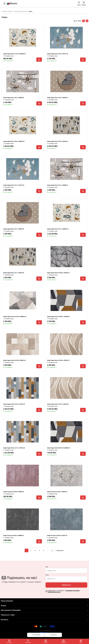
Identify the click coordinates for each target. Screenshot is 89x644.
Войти (81, 641)
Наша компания (44, 601)
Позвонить (9, 641)
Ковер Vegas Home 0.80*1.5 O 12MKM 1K (59, 448)
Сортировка (36, 635)
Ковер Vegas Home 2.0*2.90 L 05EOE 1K (14, 360)
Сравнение (64, 641)
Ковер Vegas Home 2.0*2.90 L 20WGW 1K (15, 317)
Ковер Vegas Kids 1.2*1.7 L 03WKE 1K (58, 229)
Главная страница (7, 12)
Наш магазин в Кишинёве (44, 610)
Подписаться (66, 585)
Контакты (44, 620)
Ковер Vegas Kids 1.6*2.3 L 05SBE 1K (14, 98)
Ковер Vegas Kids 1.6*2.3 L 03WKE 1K (14, 141)
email (47, 575)
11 (54, 551)
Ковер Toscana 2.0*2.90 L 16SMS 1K (57, 492)
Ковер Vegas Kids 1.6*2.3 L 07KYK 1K (58, 54)
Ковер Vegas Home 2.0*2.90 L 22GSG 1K (58, 273)
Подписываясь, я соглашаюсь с (64, 591)
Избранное (28, 641)
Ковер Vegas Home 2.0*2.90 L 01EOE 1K (58, 360)
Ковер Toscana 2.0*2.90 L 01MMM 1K (14, 535)
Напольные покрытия (21, 12)
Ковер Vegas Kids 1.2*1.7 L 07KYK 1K (14, 185)
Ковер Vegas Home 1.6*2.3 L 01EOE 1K (58, 404)
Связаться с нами (44, 615)
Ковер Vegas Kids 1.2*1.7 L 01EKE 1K (14, 273)
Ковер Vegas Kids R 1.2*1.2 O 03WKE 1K (15, 54)
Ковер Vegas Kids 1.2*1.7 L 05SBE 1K (58, 185)
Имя (47, 567)
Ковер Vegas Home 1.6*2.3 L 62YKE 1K (14, 404)
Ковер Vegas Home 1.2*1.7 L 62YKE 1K (14, 448)
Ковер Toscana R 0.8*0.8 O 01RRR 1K (14, 492)
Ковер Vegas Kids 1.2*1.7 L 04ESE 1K (14, 229)
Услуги (44, 606)
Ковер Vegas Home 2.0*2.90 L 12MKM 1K (58, 317)
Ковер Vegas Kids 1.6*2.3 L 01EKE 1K (58, 141)
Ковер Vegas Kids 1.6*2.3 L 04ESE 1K (57, 98)
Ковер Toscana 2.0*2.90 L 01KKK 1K (57, 535)
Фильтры (53, 635)
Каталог (46, 641)
